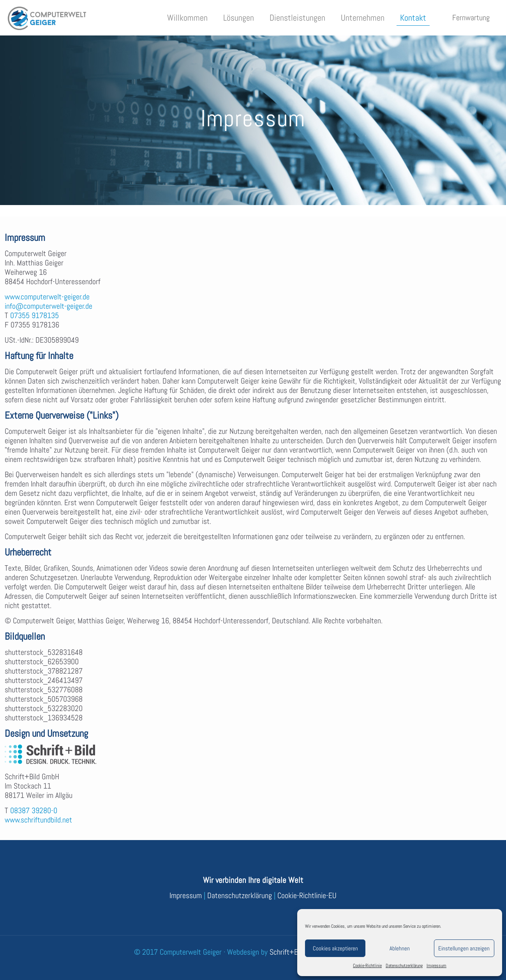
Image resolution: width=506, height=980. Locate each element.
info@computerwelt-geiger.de (48, 306)
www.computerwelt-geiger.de (47, 297)
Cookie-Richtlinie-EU (307, 895)
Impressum (436, 966)
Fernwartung (471, 18)
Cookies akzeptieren (335, 948)
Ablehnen (400, 948)
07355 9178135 (34, 315)
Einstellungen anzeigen (464, 948)
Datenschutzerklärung (404, 966)
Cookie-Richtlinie (367, 966)
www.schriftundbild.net (38, 820)
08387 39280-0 (34, 810)
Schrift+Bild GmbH (297, 952)
